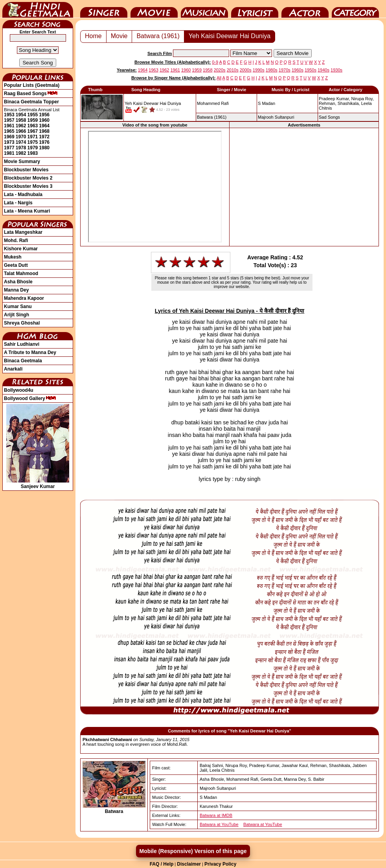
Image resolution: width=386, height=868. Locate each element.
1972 (44, 137)
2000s (246, 70)
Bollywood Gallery (30, 398)
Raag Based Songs (31, 94)
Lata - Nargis (18, 203)
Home (93, 36)
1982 (21, 153)
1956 (44, 115)
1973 (9, 142)
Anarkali (13, 369)
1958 (21, 120)
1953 (9, 115)
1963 (33, 126)
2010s (233, 70)
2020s (220, 70)
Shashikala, (349, 103)
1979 (33, 148)
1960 (44, 120)
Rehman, (328, 103)
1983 (33, 153)
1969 (9, 137)
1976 (44, 142)
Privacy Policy (220, 864)
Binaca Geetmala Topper (31, 102)
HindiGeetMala (38, 9)
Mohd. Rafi (16, 240)
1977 (9, 148)
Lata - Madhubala (23, 195)
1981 (9, 153)
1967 (33, 131)
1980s (272, 70)
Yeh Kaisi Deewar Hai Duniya (230, 36)
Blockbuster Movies (26, 170)
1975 (33, 142)
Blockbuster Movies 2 (28, 178)
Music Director (204, 9)
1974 (21, 142)
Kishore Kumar (21, 249)
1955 (33, 115)
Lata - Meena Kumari (27, 211)
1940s (324, 70)
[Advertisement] (304, 187)
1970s (285, 70)
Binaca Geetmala (23, 361)
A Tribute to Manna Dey (30, 352)
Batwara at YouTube (219, 824)
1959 (33, 120)
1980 (44, 148)
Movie (154, 9)
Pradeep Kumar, (335, 99)
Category (355, 9)
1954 (21, 115)
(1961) (212, 117)
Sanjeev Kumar (38, 484)
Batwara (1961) (158, 36)
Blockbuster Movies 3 (28, 186)
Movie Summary (22, 161)
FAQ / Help (162, 864)
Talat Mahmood (21, 273)
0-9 (215, 62)
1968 (44, 131)
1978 (21, 148)
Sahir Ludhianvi (22, 344)
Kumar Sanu (18, 306)
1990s (259, 70)
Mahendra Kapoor (24, 298)
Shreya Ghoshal (22, 323)
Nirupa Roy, (363, 99)
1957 (9, 120)
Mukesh (13, 257)
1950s (311, 70)
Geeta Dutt (16, 265)
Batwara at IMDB (216, 815)
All (219, 78)
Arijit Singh (17, 315)
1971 (33, 137)
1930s (336, 70)
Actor (305, 9)
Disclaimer (189, 864)
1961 (9, 126)
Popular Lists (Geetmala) (32, 85)
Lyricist (255, 9)
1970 (21, 137)
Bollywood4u (19, 390)
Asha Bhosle (18, 282)
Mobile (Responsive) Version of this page (193, 851)
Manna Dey (16, 290)
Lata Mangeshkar (23, 232)
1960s (298, 70)
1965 (9, 131)
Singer (104, 9)
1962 (21, 126)
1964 (44, 126)
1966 (21, 131)
